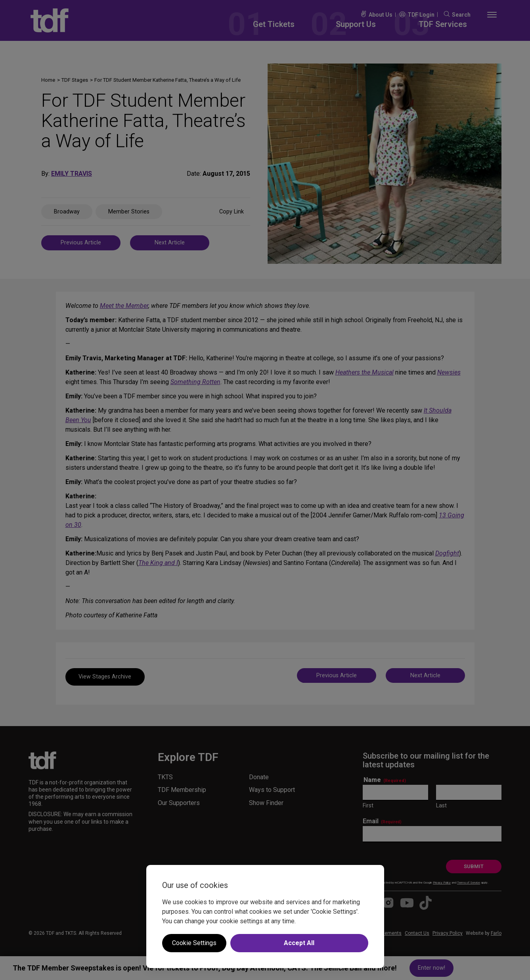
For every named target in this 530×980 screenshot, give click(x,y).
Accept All (299, 943)
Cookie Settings (194, 943)
